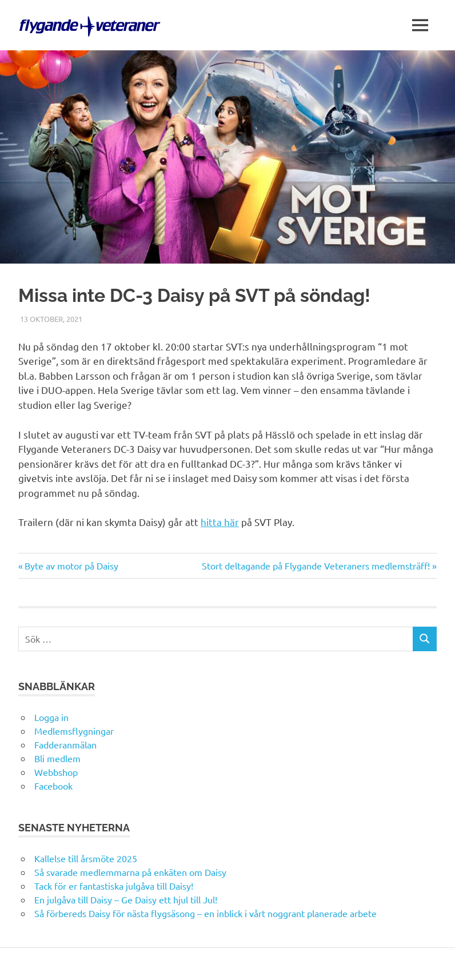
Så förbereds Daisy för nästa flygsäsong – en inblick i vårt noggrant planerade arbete (205, 913)
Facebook (53, 786)
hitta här (220, 522)
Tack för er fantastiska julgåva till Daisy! (114, 886)
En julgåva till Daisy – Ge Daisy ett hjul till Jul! (127, 899)
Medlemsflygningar (74, 731)
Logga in (51, 717)
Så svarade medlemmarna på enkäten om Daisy (130, 872)
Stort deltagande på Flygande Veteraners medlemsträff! (316, 565)
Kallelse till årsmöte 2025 (86, 858)
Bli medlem (57, 758)
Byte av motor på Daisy (71, 565)
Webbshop (56, 772)
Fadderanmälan (65, 744)
